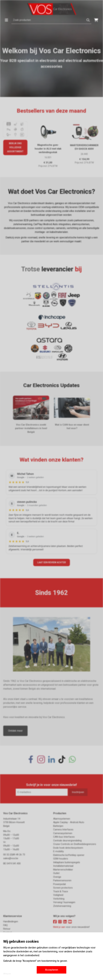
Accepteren (52, 970)
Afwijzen (7, 974)
